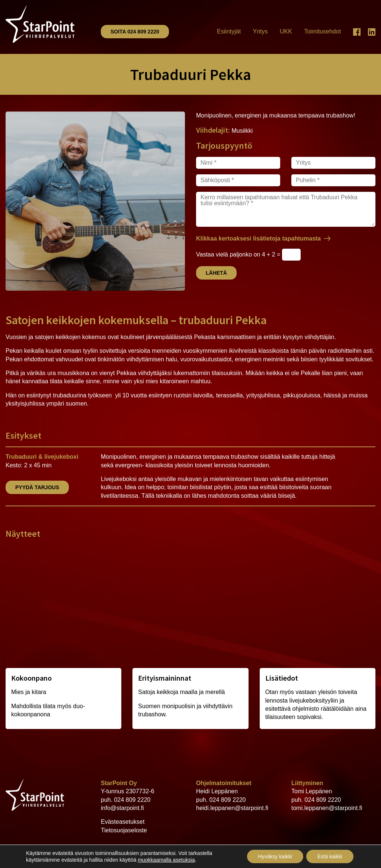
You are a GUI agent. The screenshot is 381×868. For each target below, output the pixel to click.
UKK (286, 31)
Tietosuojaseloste (124, 830)
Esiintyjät (229, 31)
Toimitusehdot (322, 31)
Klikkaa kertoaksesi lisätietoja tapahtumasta (258, 238)
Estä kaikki (330, 856)
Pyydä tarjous (37, 487)
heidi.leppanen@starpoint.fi (232, 808)
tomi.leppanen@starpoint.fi (327, 808)
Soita (135, 32)
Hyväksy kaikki (275, 856)
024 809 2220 (132, 800)
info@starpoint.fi (122, 808)
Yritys (260, 31)
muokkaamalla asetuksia (166, 860)
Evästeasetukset (123, 822)
